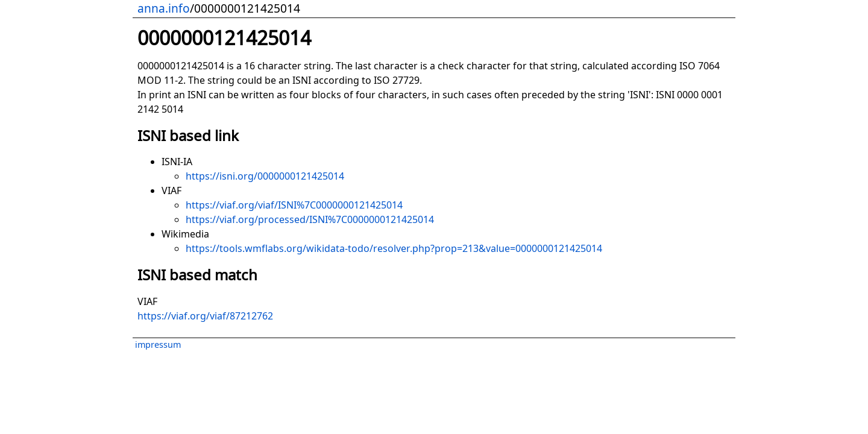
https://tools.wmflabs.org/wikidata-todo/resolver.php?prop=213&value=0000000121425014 (394, 248)
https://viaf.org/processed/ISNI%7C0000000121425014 (310, 219)
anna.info (164, 8)
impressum (158, 344)
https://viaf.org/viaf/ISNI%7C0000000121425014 (294, 205)
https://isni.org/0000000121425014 (265, 176)
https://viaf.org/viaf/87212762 (205, 316)
